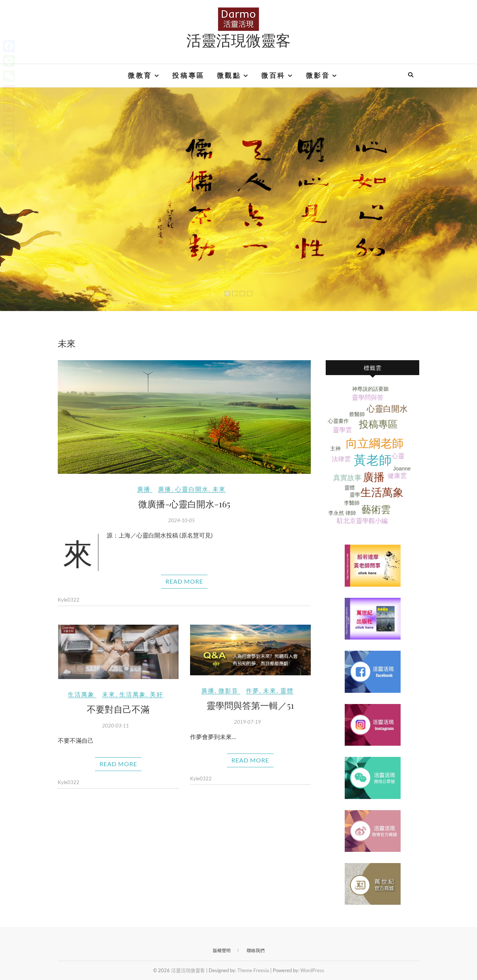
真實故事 (347, 478)
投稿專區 (188, 76)
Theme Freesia (253, 970)
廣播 (144, 489)
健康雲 (397, 476)
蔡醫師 (357, 414)
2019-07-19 (247, 722)
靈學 (355, 495)
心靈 (398, 456)
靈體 (287, 690)
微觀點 (229, 76)
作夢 (253, 690)
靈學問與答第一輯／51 (250, 705)
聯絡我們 (256, 950)
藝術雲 (376, 510)
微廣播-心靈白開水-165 (184, 504)
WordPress (312, 970)
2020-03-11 (116, 726)
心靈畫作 (338, 421)
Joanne (402, 469)
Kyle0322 (69, 600)
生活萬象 (81, 694)
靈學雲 (342, 430)
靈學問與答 (368, 398)
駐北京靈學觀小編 (362, 521)
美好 (157, 694)
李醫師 (352, 503)
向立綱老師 (375, 443)
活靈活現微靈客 (238, 40)
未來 (219, 489)
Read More (184, 581)
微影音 (318, 76)
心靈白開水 (192, 489)
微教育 (140, 76)
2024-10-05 (181, 520)
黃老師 (373, 460)
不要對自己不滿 (118, 709)
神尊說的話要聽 (370, 389)
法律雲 (341, 459)
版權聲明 (222, 950)
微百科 (273, 76)
